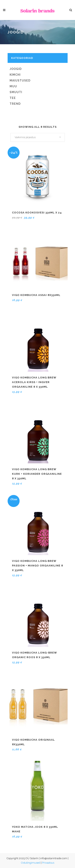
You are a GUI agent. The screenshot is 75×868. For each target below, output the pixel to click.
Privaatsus (48, 863)
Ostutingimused (31, 863)
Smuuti (16, 92)
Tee (13, 98)
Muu (13, 86)
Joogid (16, 69)
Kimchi (15, 75)
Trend (15, 104)
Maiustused (20, 80)
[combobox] (38, 137)
